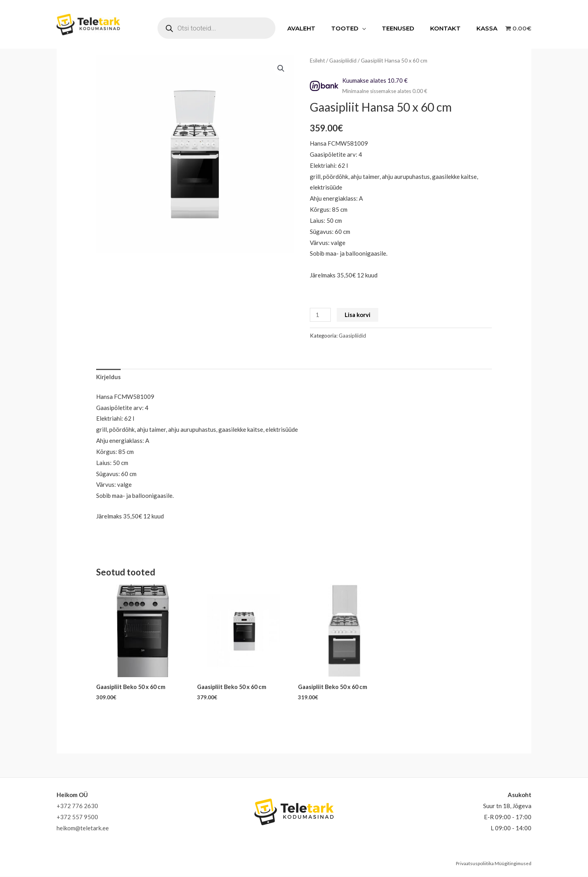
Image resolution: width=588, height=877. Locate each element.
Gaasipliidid (345, 60)
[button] (281, 68)
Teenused (408, 28)
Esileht (318, 60)
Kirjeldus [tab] (108, 377)
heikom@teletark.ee (83, 828)
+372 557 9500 (77, 817)
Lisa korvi (358, 315)
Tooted (359, 28)
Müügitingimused (513, 864)
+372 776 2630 (77, 806)
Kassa (489, 28)
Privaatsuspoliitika (474, 864)
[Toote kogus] (321, 315)
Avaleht (319, 28)
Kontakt (451, 28)
